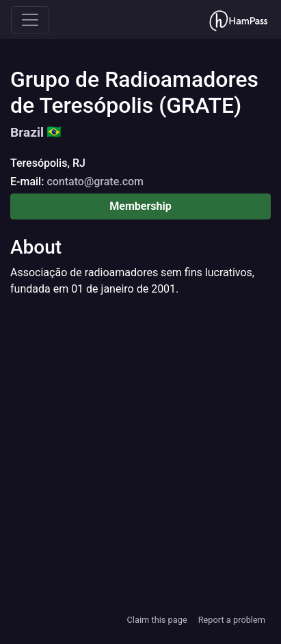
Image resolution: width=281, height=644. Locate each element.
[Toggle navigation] (30, 20)
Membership (140, 206)
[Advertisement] (140, 454)
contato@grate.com (95, 182)
